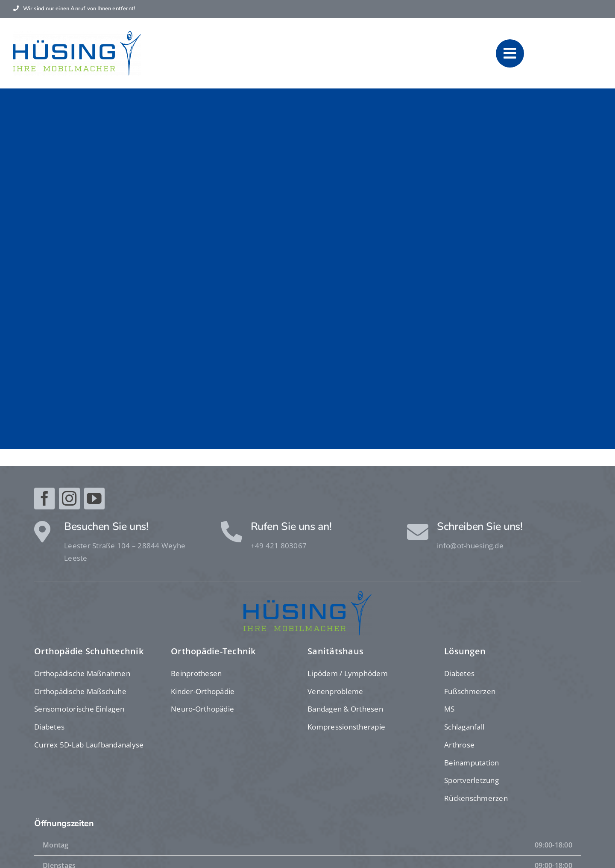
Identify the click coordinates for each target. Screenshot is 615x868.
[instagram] (69, 499)
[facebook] (44, 499)
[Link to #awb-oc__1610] (510, 54)
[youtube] (94, 499)
